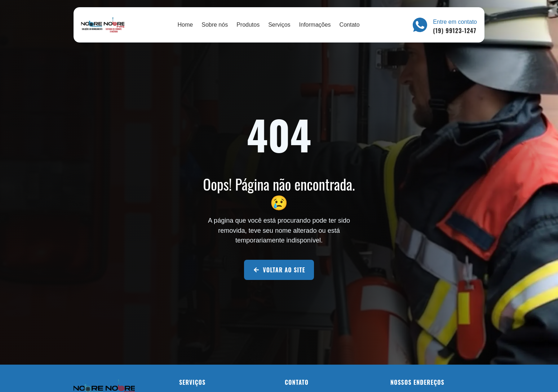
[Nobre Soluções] (103, 25)
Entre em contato (455, 22)
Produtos (248, 25)
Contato (350, 25)
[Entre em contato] (420, 25)
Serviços (279, 25)
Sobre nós (215, 25)
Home (185, 25)
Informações (315, 25)
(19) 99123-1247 (455, 31)
